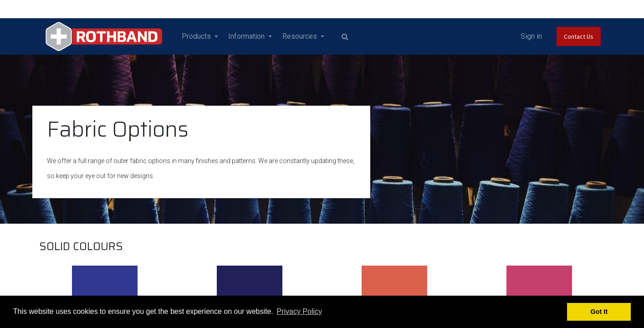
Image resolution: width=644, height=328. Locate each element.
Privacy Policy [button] (299, 311)
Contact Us (579, 36)
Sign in (531, 36)
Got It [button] (599, 312)
